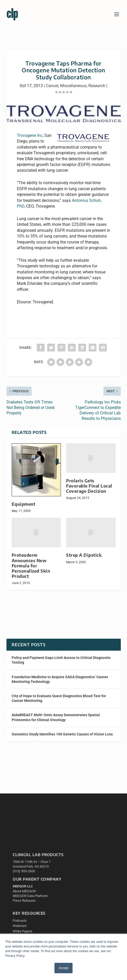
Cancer (52, 86)
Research (97, 86)
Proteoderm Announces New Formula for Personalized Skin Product (31, 566)
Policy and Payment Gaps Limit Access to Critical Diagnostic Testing (61, 660)
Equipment (24, 504)
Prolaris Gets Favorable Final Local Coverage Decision (89, 486)
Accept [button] (64, 968)
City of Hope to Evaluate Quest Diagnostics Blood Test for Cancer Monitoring (59, 698)
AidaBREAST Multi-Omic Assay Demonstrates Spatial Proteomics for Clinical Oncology (56, 717)
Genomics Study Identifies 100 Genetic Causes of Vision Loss (62, 734)
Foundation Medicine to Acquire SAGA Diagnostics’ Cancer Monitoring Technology (60, 679)
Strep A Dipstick (84, 555)
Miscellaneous (73, 86)
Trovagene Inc (30, 135)
